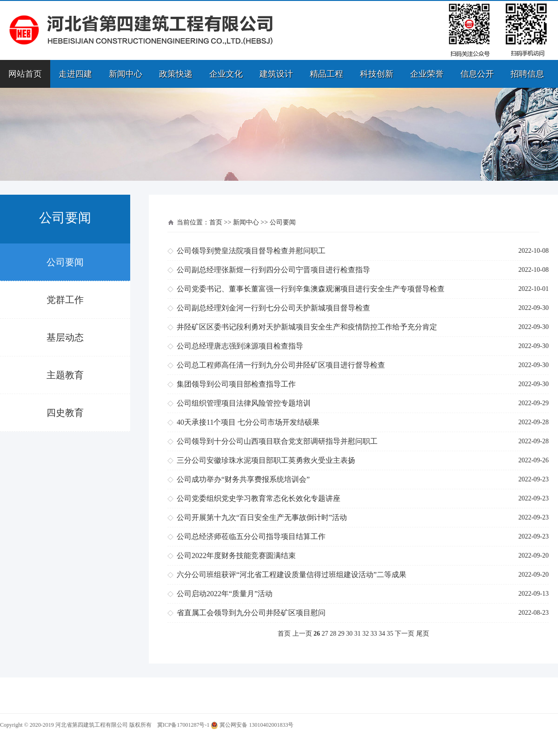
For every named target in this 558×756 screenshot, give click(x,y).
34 (382, 634)
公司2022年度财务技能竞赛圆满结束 (236, 555)
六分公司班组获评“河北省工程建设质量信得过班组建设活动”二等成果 (292, 575)
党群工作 (65, 300)
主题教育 (65, 375)
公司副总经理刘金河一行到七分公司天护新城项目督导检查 (273, 308)
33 (374, 634)
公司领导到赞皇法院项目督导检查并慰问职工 (251, 251)
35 (390, 634)
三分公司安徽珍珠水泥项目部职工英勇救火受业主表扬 (266, 460)
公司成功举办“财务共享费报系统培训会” (243, 479)
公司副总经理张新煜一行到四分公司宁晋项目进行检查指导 (273, 270)
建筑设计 (276, 74)
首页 (216, 222)
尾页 (423, 634)
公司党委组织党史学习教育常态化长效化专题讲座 (259, 498)
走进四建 (75, 74)
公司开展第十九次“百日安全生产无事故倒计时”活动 (262, 517)
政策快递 (176, 74)
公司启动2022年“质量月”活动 (225, 594)
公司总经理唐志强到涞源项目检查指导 (240, 346)
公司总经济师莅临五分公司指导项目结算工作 (251, 536)
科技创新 (377, 74)
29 (341, 634)
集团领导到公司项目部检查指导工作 (236, 384)
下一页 (405, 634)
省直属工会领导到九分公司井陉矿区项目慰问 (251, 613)
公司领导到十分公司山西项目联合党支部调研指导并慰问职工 (277, 441)
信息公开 (477, 74)
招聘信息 (527, 74)
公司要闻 (65, 262)
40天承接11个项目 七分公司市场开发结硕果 (248, 422)
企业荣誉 (427, 74)
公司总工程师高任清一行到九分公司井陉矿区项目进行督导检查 (281, 365)
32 (365, 634)
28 (333, 634)
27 (325, 634)
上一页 (302, 634)
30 (349, 634)
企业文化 (226, 74)
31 (358, 634)
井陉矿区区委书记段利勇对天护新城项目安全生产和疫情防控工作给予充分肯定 (307, 327)
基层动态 (65, 337)
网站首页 (25, 74)
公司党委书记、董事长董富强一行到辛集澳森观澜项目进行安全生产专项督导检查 (311, 289)
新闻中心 (126, 74)
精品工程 (326, 74)
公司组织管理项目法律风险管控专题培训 (244, 403)
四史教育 (65, 413)
